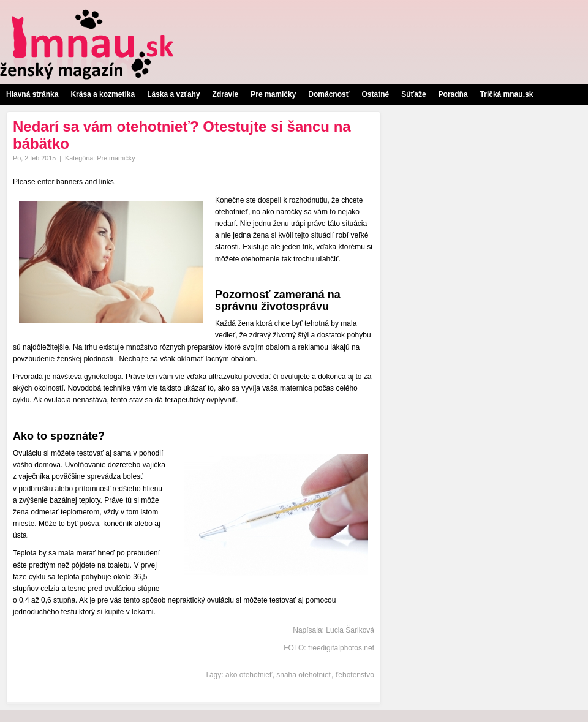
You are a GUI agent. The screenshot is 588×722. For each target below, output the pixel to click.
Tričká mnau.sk (507, 94)
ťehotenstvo (355, 675)
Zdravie (226, 94)
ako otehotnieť (249, 675)
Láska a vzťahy (173, 94)
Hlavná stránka (32, 94)
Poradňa (453, 94)
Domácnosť (329, 94)
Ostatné (375, 94)
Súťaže (413, 94)
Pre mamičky (273, 94)
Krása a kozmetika (103, 94)
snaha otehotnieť (304, 675)
